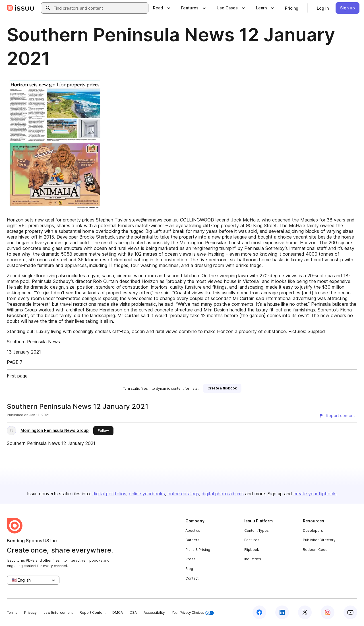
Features (252, 540)
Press (190, 559)
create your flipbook (315, 494)
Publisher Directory (319, 540)
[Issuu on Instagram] (328, 612)
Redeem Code (315, 550)
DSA (133, 612)
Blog (189, 569)
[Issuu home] (20, 8)
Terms (12, 612)
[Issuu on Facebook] (259, 612)
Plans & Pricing (198, 550)
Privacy (30, 612)
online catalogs (183, 494)
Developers (313, 530)
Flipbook (252, 550)
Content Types (257, 530)
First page (17, 376)
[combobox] (100, 8)
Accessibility (154, 612)
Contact (192, 578)
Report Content (93, 612)
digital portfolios (109, 494)
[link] (292, 8)
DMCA (118, 612)
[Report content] (337, 416)
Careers (192, 540)
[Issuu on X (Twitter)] (305, 612)
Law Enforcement (58, 612)
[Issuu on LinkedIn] (282, 612)
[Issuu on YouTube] (350, 612)
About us (193, 530)
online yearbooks (147, 494)
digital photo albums (223, 494)
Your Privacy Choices (193, 613)
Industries (253, 559)
